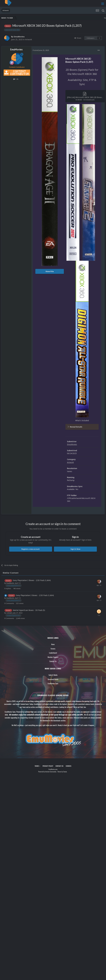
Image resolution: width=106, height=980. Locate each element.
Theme (37, 766)
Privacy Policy (48, 766)
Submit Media (53, 675)
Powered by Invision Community (47, 772)
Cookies (69, 766)
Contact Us (53, 661)
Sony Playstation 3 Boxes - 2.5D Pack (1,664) (32, 580)
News (53, 644)
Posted (41, 50)
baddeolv (10, 583)
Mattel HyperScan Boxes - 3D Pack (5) (29, 610)
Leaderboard (53, 653)
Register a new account (31, 549)
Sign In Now (75, 549)
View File (50, 271)
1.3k (16, 79)
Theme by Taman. (62, 772)
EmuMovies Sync (53, 683)
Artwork (29, 39)
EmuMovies (19, 37)
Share (78, 38)
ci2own (9, 613)
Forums (53, 649)
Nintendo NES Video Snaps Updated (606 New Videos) (81, 18)
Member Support (53, 657)
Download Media (53, 679)
